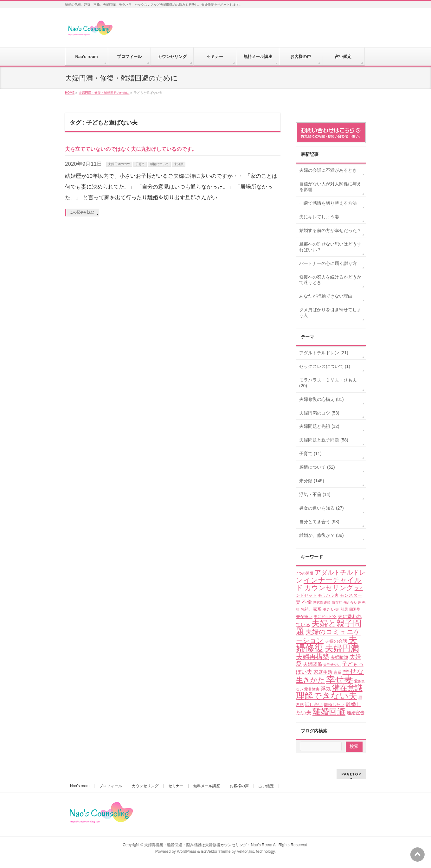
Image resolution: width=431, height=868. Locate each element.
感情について (159, 164)
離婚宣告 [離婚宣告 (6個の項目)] (356, 713)
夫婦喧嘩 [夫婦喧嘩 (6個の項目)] (339, 657)
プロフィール (111, 786)
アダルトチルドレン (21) (324, 353)
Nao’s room (80, 786)
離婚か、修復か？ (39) (322, 535)
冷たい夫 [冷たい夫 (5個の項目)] (331, 609)
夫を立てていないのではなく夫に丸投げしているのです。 (131, 149)
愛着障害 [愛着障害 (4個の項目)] (312, 689)
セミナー (176, 786)
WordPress (187, 852)
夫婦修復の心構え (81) (322, 399)
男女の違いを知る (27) (322, 508)
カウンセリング (145, 786)
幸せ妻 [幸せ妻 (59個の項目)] (340, 679)
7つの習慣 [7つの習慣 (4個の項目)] (305, 573)
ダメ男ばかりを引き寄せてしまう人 (330, 312)
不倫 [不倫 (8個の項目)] (307, 602)
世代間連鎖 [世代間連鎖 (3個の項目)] (322, 602)
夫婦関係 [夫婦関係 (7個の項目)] (312, 664)
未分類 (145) (312, 481)
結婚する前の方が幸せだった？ (330, 230)
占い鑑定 (266, 786)
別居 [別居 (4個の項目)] (344, 609)
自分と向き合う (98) (319, 522)
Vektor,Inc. (246, 852)
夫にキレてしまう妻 (319, 217)
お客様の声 (239, 786)
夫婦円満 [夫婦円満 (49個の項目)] (342, 648)
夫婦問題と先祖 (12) (319, 426)
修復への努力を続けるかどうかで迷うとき (330, 280)
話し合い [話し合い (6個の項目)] (314, 704)
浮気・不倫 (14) (315, 494)
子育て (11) (310, 453)
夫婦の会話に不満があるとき (328, 170)
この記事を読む (82, 212)
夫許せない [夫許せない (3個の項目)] (332, 665)
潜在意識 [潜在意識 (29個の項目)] (347, 688)
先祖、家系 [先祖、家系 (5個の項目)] (311, 609)
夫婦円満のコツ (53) (319, 413)
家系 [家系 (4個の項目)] (338, 672)
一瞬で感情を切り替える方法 (328, 203)
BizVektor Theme (216, 852)
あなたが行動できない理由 (326, 296)
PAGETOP (351, 774)
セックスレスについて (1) (325, 366)
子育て (140, 164)
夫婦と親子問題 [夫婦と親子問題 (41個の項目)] (329, 627)
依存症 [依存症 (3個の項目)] (337, 602)
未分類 (179, 164)
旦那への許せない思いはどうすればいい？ (330, 247)
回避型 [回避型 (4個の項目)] (355, 609)
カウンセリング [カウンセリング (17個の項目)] (329, 588)
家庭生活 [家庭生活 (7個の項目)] (323, 672)
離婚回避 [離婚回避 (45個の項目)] (329, 711)
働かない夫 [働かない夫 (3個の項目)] (352, 602)
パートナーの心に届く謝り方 (328, 263)
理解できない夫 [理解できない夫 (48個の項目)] (327, 696)
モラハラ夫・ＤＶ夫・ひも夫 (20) (328, 383)
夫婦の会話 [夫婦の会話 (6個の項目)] (336, 641)
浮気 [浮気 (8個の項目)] (326, 689)
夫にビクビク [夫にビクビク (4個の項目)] (325, 617)
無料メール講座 (207, 786)
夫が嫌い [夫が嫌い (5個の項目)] (304, 617)
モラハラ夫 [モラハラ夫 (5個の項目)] (328, 595)
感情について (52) (317, 467)
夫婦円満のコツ (119, 164)
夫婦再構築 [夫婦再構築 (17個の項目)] (313, 656)
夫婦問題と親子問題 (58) (324, 440)
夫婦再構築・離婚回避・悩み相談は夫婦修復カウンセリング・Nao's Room (208, 845)
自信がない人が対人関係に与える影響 (330, 187)
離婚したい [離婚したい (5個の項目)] (334, 705)
